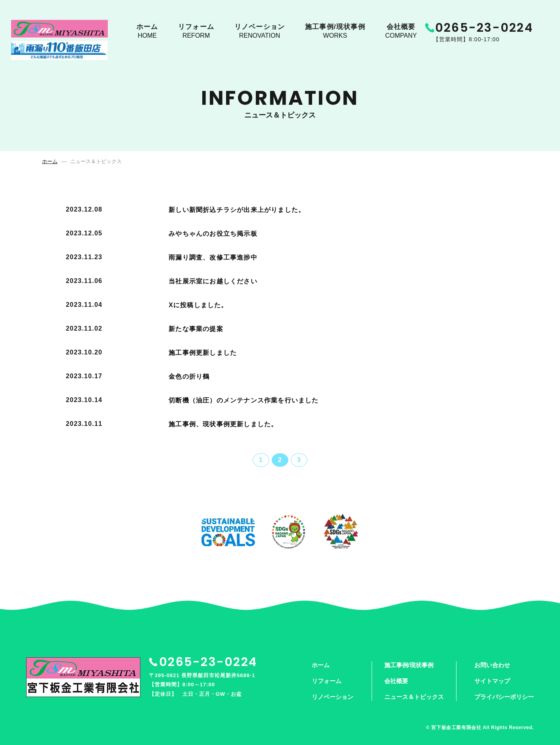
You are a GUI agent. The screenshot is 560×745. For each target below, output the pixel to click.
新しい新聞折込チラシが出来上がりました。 (237, 210)
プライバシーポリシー (504, 697)
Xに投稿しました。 (198, 305)
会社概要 (402, 32)
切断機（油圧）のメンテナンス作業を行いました (244, 400)
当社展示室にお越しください (213, 281)
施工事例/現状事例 (337, 32)
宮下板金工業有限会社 (456, 728)
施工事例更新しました (203, 353)
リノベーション (261, 32)
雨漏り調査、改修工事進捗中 (213, 257)
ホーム (147, 32)
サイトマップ (492, 681)
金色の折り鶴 (189, 376)
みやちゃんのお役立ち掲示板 (213, 234)
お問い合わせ (492, 665)
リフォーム (197, 32)
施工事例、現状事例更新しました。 (223, 424)
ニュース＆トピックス (414, 697)
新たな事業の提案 (196, 329)
